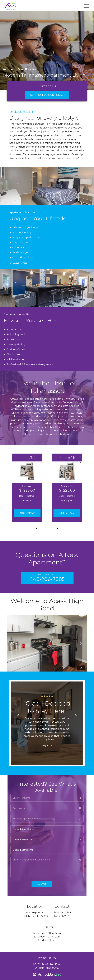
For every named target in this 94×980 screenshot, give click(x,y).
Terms (52, 958)
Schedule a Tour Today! (47, 95)
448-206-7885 (62, 916)
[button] (13, 643)
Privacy (42, 958)
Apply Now (27, 513)
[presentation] (37, 528)
